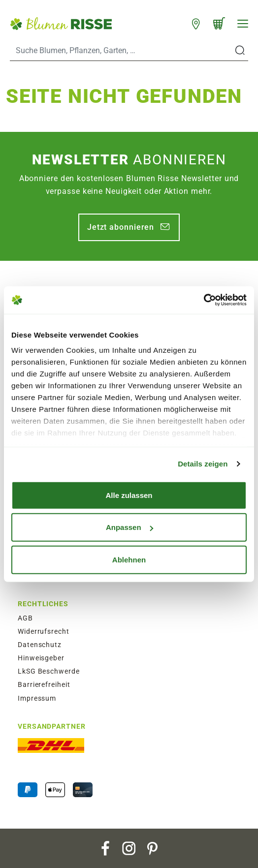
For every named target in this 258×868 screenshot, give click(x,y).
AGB (25, 618)
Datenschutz (40, 645)
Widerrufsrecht (44, 631)
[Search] (121, 51)
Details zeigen (203, 464)
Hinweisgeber (41, 658)
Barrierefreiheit (44, 684)
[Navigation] (243, 24)
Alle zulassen (129, 495)
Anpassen (129, 527)
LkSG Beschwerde (49, 671)
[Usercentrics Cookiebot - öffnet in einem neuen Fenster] (204, 300)
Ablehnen (129, 559)
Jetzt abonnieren (121, 227)
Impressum (37, 698)
